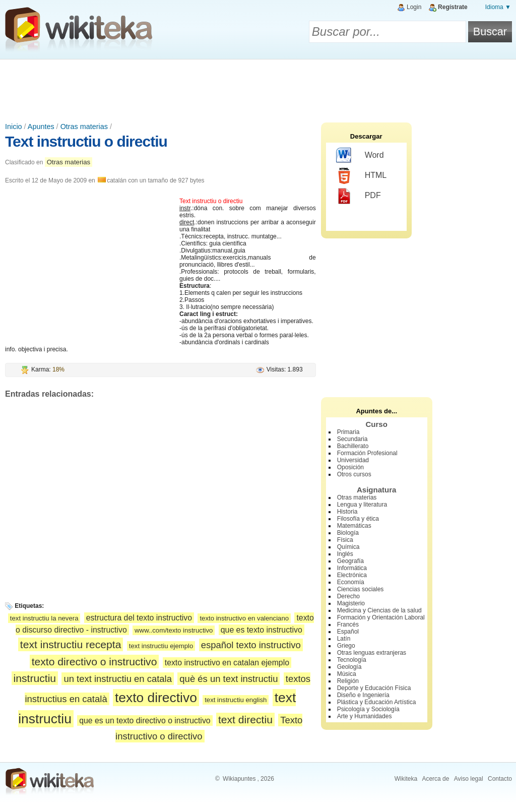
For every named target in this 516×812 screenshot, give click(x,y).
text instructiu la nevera (44, 618)
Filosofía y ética (358, 519)
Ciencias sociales (361, 589)
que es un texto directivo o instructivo (145, 721)
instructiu (35, 678)
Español (348, 632)
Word (360, 156)
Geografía (350, 561)
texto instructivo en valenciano (244, 618)
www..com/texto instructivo (174, 630)
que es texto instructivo (262, 630)
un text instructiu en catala (118, 679)
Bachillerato (353, 446)
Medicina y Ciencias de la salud (379, 610)
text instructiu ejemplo (161, 646)
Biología (348, 533)
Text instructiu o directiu (86, 141)
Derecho (348, 596)
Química (348, 547)
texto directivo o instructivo (94, 662)
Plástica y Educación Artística (377, 702)
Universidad (353, 460)
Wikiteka (406, 779)
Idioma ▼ (498, 7)
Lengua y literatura (362, 505)
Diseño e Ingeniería (363, 695)
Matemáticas (354, 526)
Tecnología (352, 660)
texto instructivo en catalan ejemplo (227, 663)
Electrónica (352, 575)
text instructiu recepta (71, 644)
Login (414, 7)
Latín (344, 639)
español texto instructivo (251, 645)
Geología (349, 667)
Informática (352, 568)
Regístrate (453, 7)
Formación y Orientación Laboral (381, 617)
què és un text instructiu (229, 679)
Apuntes (41, 127)
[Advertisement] (258, 87)
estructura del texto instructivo (139, 618)
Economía (351, 582)
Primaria (348, 432)
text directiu (245, 720)
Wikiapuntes (239, 779)
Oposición (350, 467)
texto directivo (156, 698)
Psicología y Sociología (368, 709)
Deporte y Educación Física (374, 688)
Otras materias (84, 127)
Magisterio (351, 603)
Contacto (500, 779)
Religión (348, 681)
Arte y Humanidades (365, 716)
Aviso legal (469, 779)
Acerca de (435, 779)
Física (345, 540)
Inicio (14, 127)
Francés (348, 624)
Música (347, 674)
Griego (346, 646)
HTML (362, 176)
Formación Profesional (367, 453)
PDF (359, 196)
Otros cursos (354, 474)
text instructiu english (236, 700)
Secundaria (352, 439)
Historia (347, 512)
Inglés (345, 554)
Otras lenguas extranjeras (372, 653)
